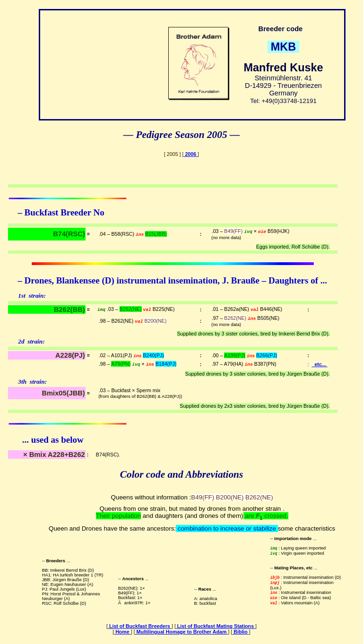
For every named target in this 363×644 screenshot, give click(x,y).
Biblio (241, 632)
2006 (190, 154)
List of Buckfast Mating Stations (216, 626)
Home (122, 632)
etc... (319, 364)
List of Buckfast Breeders (140, 626)
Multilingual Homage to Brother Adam (182, 632)
